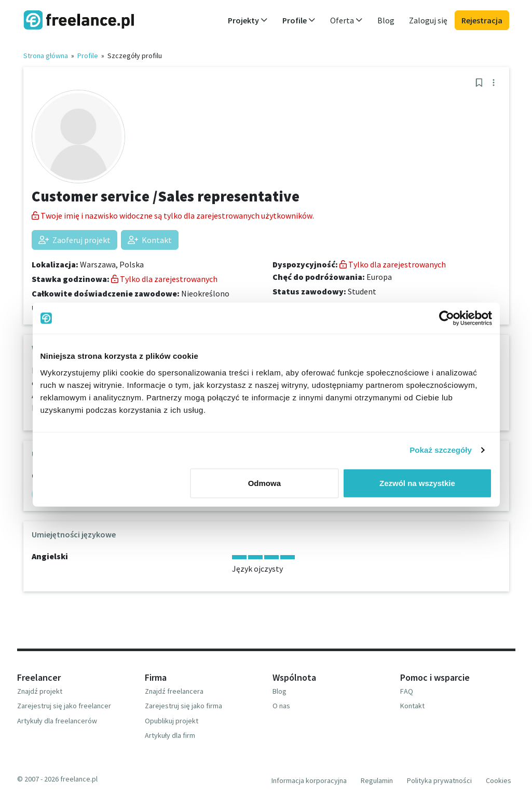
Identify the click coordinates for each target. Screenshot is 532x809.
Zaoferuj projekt (74, 240)
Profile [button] (299, 20)
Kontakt (150, 240)
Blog (386, 20)
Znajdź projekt (40, 691)
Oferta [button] (346, 20)
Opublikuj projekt (172, 721)
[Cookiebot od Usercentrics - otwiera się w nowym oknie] (447, 318)
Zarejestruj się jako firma (183, 706)
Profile (88, 56)
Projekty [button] (248, 20)
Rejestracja (482, 20)
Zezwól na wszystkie (417, 483)
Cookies (499, 780)
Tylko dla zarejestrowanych (164, 279)
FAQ (407, 691)
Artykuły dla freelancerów (57, 721)
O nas (281, 706)
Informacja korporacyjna (309, 780)
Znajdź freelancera (174, 691)
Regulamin (377, 780)
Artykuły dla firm (170, 735)
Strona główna (46, 56)
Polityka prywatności (439, 780)
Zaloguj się (428, 20)
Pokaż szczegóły (441, 450)
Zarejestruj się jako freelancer (64, 706)
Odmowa (264, 483)
